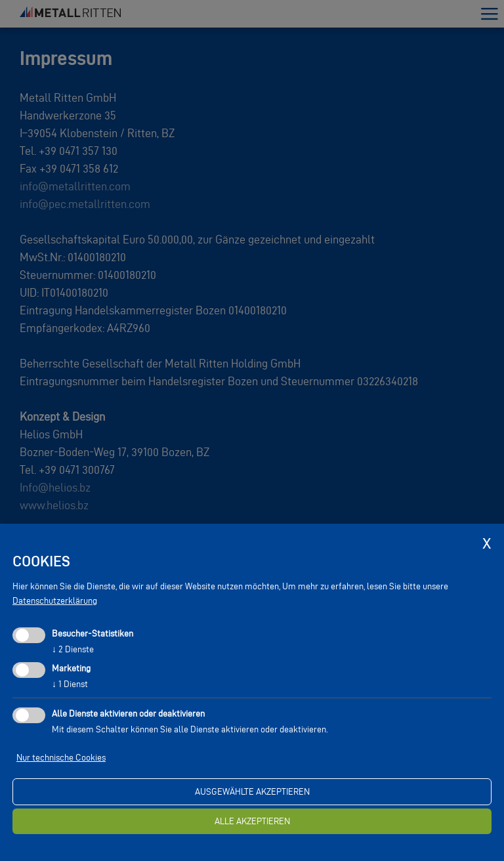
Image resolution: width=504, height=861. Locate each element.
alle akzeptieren (252, 821)
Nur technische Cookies (61, 758)
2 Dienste (73, 649)
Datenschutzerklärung (55, 601)
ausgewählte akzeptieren (252, 792)
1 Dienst (70, 684)
